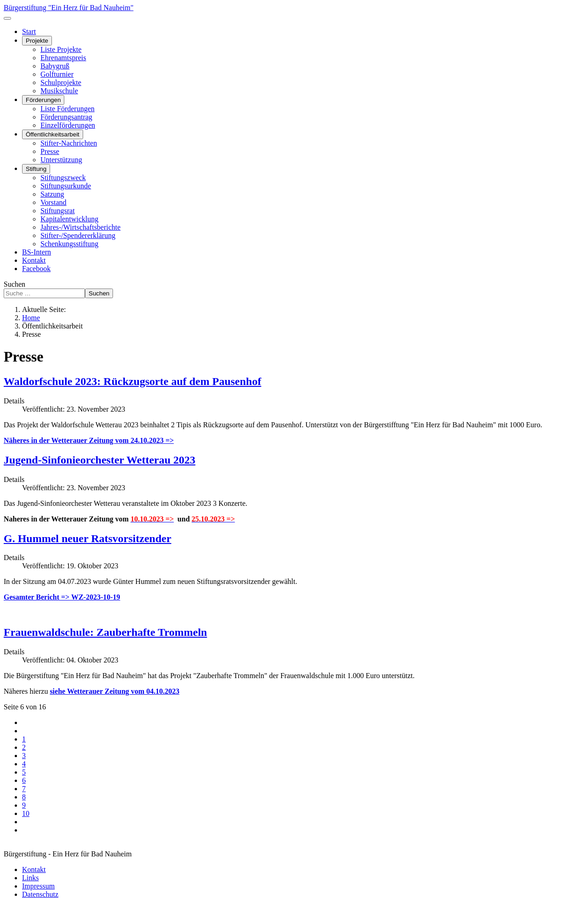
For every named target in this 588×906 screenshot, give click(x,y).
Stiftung (36, 169)
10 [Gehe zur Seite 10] (26, 813)
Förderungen (43, 100)
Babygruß (55, 66)
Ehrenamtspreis (63, 58)
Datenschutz (40, 894)
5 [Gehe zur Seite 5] (24, 772)
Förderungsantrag (66, 117)
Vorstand (54, 202)
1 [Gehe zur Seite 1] (24, 739)
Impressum (38, 886)
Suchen (14, 284)
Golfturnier (57, 74)
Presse (50, 151)
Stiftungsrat (58, 211)
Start (29, 31)
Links (30, 878)
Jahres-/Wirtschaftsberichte (80, 227)
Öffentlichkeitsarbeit (53, 134)
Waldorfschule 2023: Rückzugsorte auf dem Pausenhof (133, 381)
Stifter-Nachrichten (69, 143)
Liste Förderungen (68, 109)
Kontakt (34, 260)
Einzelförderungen (68, 125)
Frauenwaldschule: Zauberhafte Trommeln (105, 632)
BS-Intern (37, 252)
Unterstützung (61, 160)
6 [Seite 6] (24, 780)
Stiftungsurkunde (66, 186)
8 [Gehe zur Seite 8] (24, 797)
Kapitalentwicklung (69, 219)
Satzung (52, 194)
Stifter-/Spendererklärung (78, 235)
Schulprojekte (61, 82)
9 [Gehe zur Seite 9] (24, 805)
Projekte (37, 41)
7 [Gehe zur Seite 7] (24, 789)
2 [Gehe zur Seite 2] (24, 747)
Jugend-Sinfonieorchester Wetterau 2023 (99, 460)
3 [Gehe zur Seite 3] (24, 756)
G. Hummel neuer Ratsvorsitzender (88, 538)
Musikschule (59, 91)
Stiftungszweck (63, 178)
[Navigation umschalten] (7, 18)
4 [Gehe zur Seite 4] (24, 764)
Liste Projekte (61, 49)
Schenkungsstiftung (69, 244)
